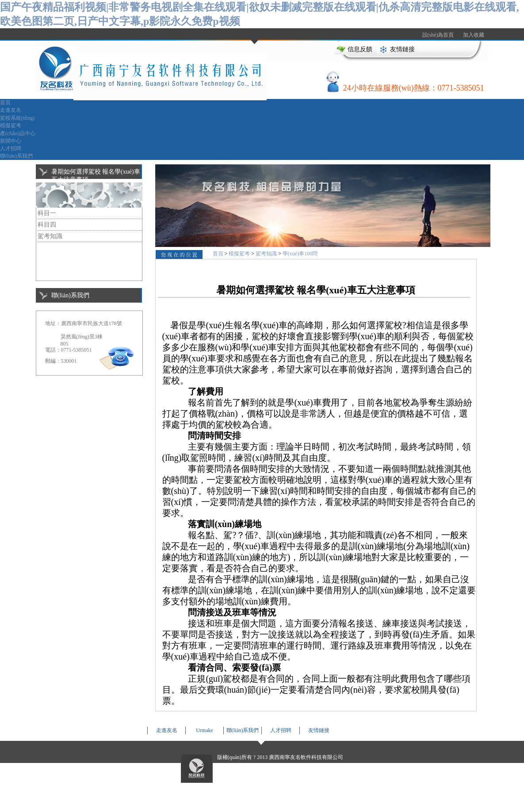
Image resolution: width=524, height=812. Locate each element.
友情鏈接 (402, 49)
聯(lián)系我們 (16, 156)
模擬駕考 (11, 125)
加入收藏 (474, 35)
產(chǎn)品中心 (18, 133)
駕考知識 (50, 236)
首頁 (5, 102)
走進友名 (11, 110)
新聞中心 (11, 141)
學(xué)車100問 (300, 254)
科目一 (47, 213)
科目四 (47, 225)
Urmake (205, 730)
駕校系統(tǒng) (17, 118)
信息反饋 (360, 49)
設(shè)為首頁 (438, 35)
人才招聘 (11, 148)
